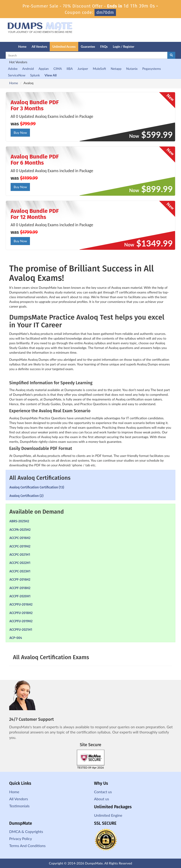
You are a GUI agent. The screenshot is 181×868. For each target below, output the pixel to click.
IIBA (70, 69)
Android (28, 69)
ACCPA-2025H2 (20, 530)
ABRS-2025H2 (19, 521)
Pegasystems (152, 69)
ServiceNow (17, 75)
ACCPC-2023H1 (20, 571)
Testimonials (19, 806)
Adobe (13, 69)
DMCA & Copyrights (26, 831)
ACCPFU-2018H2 (21, 613)
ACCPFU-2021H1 (21, 630)
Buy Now (20, 133)
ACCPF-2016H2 (20, 580)
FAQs (104, 47)
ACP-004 (16, 638)
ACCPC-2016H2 (20, 538)
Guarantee (88, 47)
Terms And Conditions (27, 846)
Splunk (35, 75)
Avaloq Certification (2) (26, 496)
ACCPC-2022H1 (20, 563)
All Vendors (39, 47)
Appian (43, 69)
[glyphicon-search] (171, 55)
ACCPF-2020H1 (20, 596)
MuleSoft (99, 69)
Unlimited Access (64, 47)
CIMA (58, 69)
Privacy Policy (21, 838)
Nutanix (132, 69)
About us (101, 799)
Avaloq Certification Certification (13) (37, 487)
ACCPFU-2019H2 (21, 621)
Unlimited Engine (108, 815)
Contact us (103, 792)
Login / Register (124, 47)
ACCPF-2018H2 (20, 588)
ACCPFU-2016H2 (21, 604)
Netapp (116, 69)
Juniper (83, 69)
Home (22, 47)
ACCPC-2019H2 (20, 546)
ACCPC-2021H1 (20, 555)
